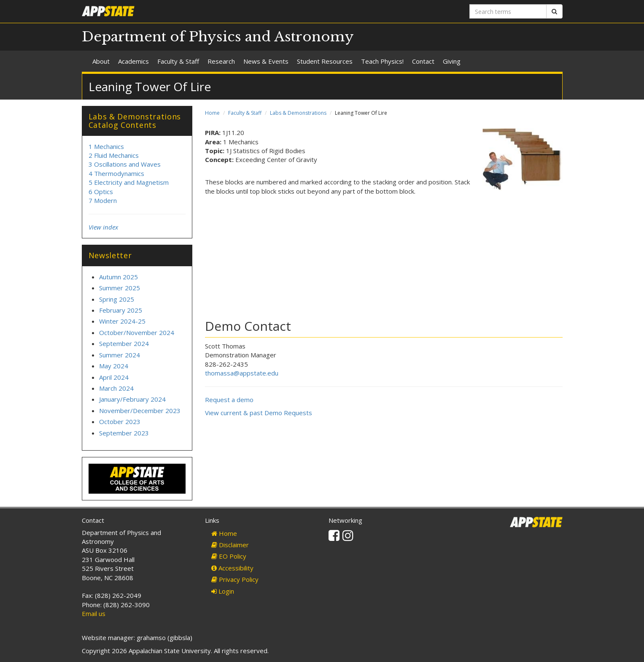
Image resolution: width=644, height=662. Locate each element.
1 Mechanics (106, 146)
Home (212, 113)
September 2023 (124, 433)
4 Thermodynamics (116, 173)
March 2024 (116, 388)
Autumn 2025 (119, 277)
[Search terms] (508, 11)
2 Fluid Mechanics (114, 155)
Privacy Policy (235, 579)
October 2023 (120, 422)
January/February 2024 (132, 399)
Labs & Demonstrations (298, 113)
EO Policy (229, 556)
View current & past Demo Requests (259, 413)
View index (103, 227)
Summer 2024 (120, 355)
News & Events (266, 61)
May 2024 (114, 366)
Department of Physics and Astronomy (218, 37)
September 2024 (124, 343)
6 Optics (101, 192)
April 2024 (114, 377)
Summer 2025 (120, 288)
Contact (423, 61)
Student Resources (325, 61)
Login (223, 591)
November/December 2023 (140, 411)
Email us (94, 613)
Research (221, 61)
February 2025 (121, 310)
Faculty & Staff (178, 61)
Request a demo (229, 400)
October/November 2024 (137, 332)
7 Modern (103, 200)
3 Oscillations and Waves (125, 164)
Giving (452, 61)
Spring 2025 (117, 299)
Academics (133, 61)
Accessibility (232, 568)
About (101, 61)
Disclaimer (230, 545)
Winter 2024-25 (122, 321)
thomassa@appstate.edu (242, 373)
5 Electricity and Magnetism (129, 182)
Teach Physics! (382, 61)
